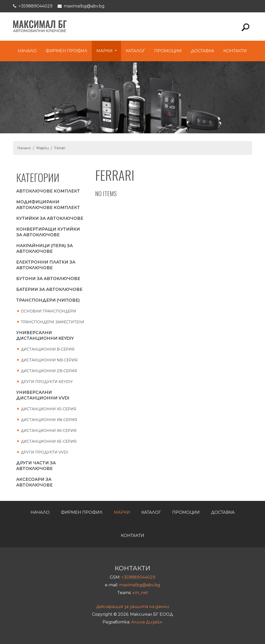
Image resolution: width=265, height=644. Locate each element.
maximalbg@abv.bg (84, 6)
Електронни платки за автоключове (46, 265)
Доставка (203, 51)
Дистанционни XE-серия (49, 441)
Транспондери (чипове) (48, 300)
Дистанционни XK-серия (49, 431)
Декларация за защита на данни (133, 607)
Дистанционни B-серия (48, 349)
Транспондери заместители (53, 322)
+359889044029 (35, 6)
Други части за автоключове (36, 466)
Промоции (168, 51)
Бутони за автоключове (48, 279)
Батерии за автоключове (49, 289)
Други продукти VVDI (44, 452)
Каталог (135, 51)
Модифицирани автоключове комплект (48, 205)
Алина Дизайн (147, 622)
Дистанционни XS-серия (49, 409)
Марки (105, 51)
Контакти (235, 51)
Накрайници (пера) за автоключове (44, 249)
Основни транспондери (48, 311)
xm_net (140, 593)
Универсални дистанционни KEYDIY (45, 336)
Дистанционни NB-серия (49, 360)
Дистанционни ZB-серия (49, 371)
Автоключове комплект (48, 191)
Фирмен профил (67, 51)
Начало (27, 51)
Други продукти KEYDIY (47, 382)
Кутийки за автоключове (50, 218)
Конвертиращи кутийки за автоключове (48, 232)
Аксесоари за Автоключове (34, 482)
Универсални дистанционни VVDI (43, 395)
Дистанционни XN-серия (49, 420)
